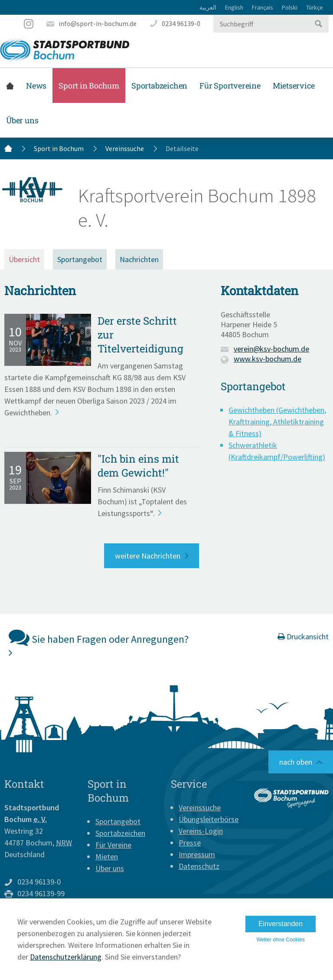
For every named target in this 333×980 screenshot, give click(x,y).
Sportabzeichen (159, 86)
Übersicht (24, 259)
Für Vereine (113, 845)
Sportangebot (80, 259)
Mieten (107, 857)
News (36, 86)
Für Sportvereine (230, 86)
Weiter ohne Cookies (280, 940)
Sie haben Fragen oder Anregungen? (99, 642)
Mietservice (294, 86)
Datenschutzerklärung (66, 957)
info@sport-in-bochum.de (98, 23)
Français (263, 7)
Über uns (22, 120)
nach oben (296, 762)
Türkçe (315, 7)
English (234, 7)
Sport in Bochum (89, 86)
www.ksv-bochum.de (268, 359)
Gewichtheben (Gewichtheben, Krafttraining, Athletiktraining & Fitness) (277, 422)
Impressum (197, 854)
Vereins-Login (201, 831)
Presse (190, 843)
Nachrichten (139, 259)
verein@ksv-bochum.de (271, 349)
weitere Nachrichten (148, 556)
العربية (208, 7)
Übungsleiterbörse (209, 819)
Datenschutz (199, 866)
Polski (290, 7)
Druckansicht (303, 636)
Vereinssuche (125, 148)
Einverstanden (281, 924)
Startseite (10, 86)
